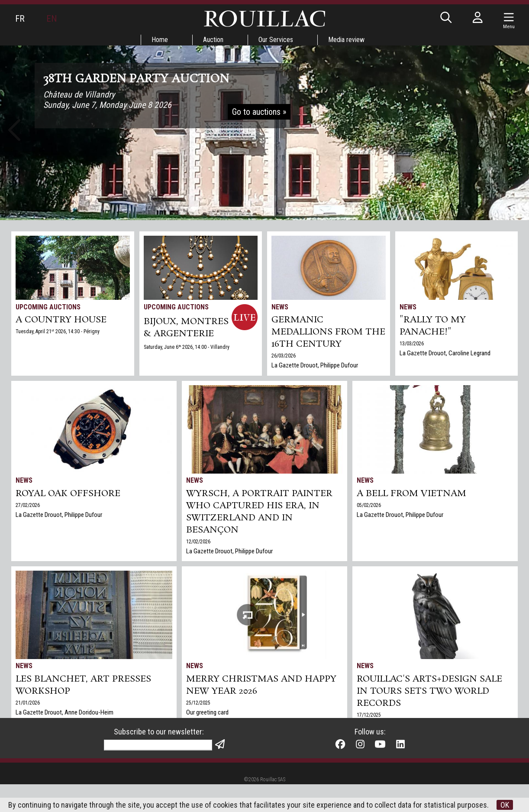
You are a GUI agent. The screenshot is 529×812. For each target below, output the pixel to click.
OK (505, 805)
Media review (346, 40)
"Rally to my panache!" (433, 326)
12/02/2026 (198, 542)
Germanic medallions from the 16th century (328, 332)
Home (160, 40)
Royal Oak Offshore (68, 494)
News (280, 307)
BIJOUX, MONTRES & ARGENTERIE (186, 328)
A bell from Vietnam (411, 494)
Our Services (276, 40)
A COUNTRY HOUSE (61, 320)
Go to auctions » (259, 112)
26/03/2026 (284, 356)
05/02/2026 (369, 505)
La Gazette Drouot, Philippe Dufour (315, 365)
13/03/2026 (412, 344)
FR (20, 19)
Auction (213, 40)
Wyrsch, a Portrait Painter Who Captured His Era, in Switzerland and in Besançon (259, 512)
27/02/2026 (28, 505)
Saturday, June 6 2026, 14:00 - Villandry (187, 347)
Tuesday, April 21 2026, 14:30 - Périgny (58, 331)
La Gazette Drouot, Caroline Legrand (445, 353)
